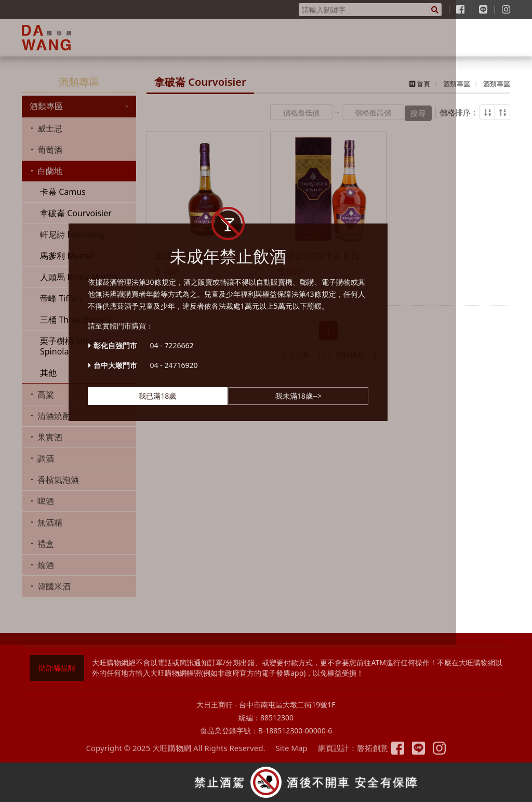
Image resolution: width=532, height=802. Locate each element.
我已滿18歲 (195, 421)
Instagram (444, 755)
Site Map (287, 755)
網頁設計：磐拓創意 (348, 755)
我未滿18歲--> (336, 421)
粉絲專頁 (403, 755)
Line (424, 755)
